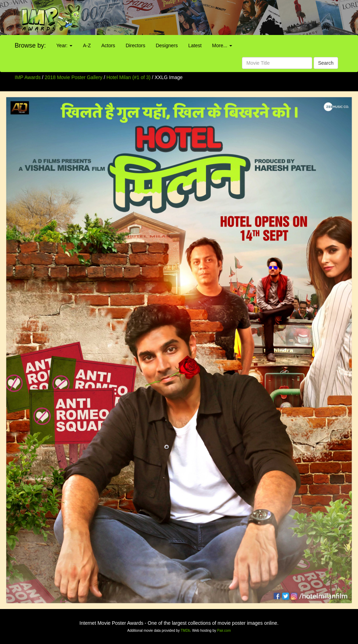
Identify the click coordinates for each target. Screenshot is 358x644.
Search (326, 63)
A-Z (87, 45)
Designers (167, 45)
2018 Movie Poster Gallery (74, 77)
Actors (108, 45)
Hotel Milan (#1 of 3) (129, 77)
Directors (135, 45)
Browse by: (30, 45)
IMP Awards (28, 77)
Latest (195, 45)
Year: (64, 45)
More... (222, 45)
